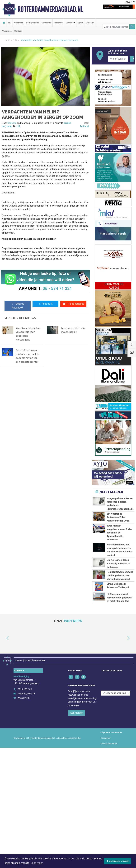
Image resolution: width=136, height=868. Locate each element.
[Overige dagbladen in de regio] (115, 728)
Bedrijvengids (32, 23)
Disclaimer (106, 783)
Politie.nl (84, 126)
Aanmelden (77, 758)
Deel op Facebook (17, 306)
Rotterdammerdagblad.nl (51, 9)
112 (9, 23)
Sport (80, 23)
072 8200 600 (25, 735)
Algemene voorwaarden (112, 778)
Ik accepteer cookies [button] (118, 861)
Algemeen (19, 23)
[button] (4, 686)
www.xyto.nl (24, 743)
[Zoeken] (132, 27)
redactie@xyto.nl (26, 739)
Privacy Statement (109, 789)
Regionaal (58, 23)
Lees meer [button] (37, 863)
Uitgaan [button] (89, 23)
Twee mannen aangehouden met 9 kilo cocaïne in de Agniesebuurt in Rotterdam (119, 533)
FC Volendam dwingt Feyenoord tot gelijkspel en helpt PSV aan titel (119, 624)
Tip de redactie (73, 304)
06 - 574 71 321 (57, 288)
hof (4, 126)
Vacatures (7, 31)
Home (7, 40)
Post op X (45, 304)
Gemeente (46, 23)
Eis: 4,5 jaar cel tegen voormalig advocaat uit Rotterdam (119, 564)
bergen (67, 123)
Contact (18, 31)
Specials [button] (70, 23)
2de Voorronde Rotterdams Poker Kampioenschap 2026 (118, 517)
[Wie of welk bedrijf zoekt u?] (118, 59)
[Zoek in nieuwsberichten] (116, 27)
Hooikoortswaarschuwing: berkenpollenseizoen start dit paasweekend (120, 575)
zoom (9, 126)
